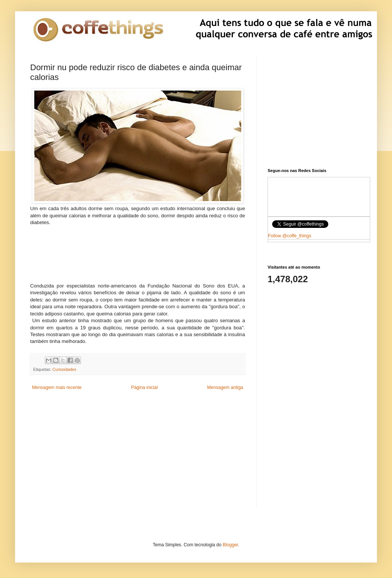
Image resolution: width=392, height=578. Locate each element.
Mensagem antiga (225, 387)
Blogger (230, 545)
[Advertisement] (138, 257)
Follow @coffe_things (290, 236)
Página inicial (145, 387)
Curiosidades (64, 369)
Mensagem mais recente (57, 387)
